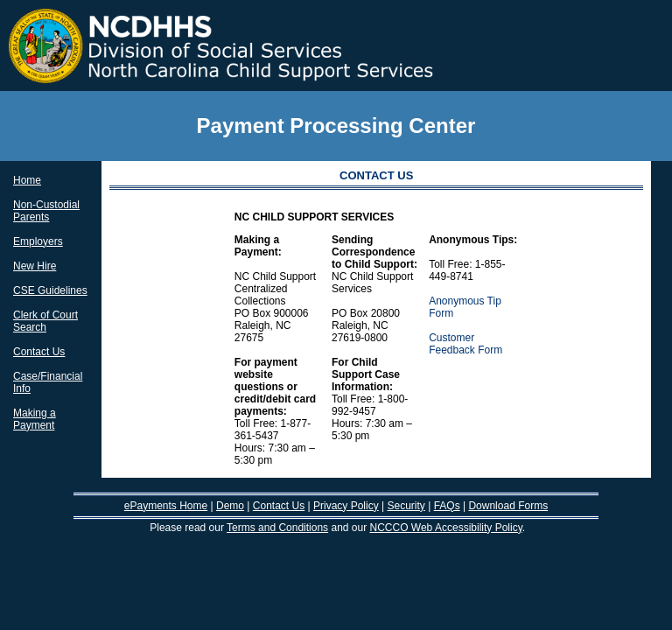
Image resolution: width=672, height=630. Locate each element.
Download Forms (508, 506)
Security (406, 506)
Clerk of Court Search (45, 321)
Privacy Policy (346, 506)
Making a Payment (35, 419)
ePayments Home (166, 506)
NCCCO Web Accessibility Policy (446, 528)
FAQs (447, 506)
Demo (230, 506)
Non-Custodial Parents (46, 211)
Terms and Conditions (277, 528)
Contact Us (39, 352)
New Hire (35, 266)
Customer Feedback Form (465, 344)
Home (27, 180)
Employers (38, 241)
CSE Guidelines (50, 290)
